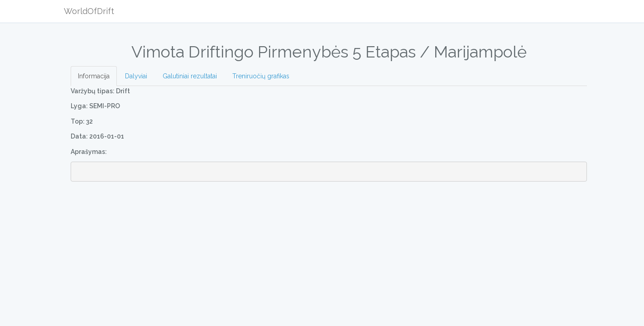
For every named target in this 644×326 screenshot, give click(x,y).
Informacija (94, 76)
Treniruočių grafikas (261, 76)
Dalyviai (136, 76)
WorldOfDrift (89, 11)
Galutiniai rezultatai (190, 76)
